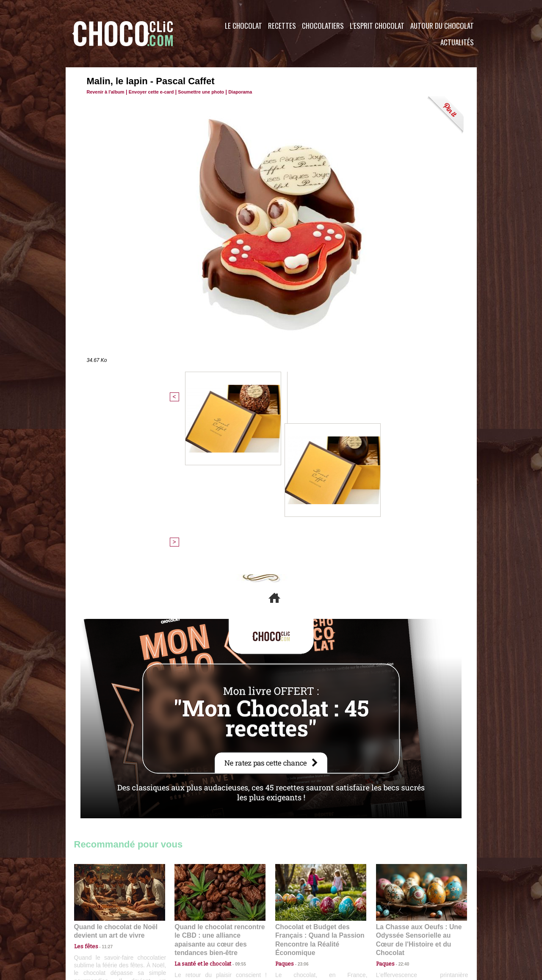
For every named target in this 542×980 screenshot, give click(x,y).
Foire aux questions (401, 929)
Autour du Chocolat (442, 26)
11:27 (102, 801)
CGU (187, 929)
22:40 (401, 809)
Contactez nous (100, 929)
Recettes (282, 26)
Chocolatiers (323, 26)
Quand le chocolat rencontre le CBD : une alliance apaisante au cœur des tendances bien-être (219, 791)
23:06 (300, 818)
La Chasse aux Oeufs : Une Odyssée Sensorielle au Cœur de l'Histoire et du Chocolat (418, 791)
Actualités (457, 42)
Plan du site (295, 929)
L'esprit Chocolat (377, 26)
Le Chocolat (243, 26)
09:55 (234, 809)
